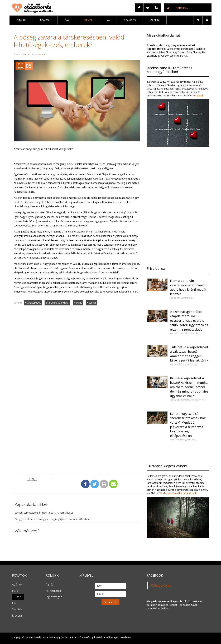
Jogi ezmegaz (54, 597)
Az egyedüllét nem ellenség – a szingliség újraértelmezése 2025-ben (52, 519)
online (79, 303)
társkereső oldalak (58, 303)
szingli (92, 303)
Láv (108, 20)
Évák (67, 20)
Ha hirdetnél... (54, 591)
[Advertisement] (77, 347)
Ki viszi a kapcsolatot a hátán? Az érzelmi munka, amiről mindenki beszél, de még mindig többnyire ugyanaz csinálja (189, 387)
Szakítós (130, 20)
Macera (155, 20)
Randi (88, 20)
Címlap (21, 20)
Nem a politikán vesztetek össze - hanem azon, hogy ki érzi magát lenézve (188, 287)
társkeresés (34, 303)
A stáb (50, 584)
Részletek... (198, 95)
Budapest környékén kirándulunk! (179, 493)
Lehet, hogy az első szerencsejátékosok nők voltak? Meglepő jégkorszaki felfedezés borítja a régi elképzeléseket (188, 425)
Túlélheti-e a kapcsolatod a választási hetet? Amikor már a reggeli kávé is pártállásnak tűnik (189, 354)
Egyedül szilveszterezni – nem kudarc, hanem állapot (44, 513)
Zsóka (26, 54)
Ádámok (45, 20)
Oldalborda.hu (161, 585)
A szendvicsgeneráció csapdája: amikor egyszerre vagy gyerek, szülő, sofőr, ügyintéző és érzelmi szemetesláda (189, 321)
